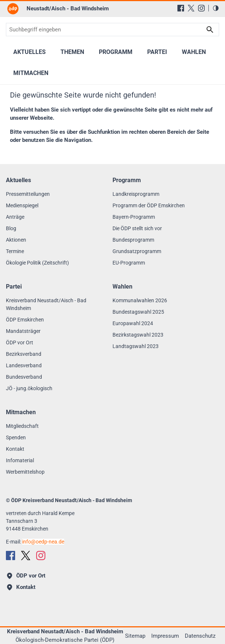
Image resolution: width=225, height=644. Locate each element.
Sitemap (135, 636)
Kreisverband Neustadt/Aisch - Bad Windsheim (46, 304)
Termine (15, 251)
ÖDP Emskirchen (25, 320)
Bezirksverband (24, 354)
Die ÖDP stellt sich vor (137, 228)
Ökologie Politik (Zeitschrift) (37, 263)
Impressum (165, 636)
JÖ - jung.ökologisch (29, 388)
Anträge (15, 217)
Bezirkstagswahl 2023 (138, 335)
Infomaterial (20, 460)
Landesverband (24, 365)
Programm (116, 52)
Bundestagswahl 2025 (138, 312)
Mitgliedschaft (22, 426)
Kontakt (15, 449)
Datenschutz (200, 636)
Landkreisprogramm (136, 194)
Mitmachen (31, 73)
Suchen (210, 30)
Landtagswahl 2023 (136, 346)
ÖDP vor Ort (20, 343)
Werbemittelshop (25, 472)
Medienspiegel (22, 205)
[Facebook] (181, 8)
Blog (11, 228)
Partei (157, 52)
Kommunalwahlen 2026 (140, 300)
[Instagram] (201, 8)
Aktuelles (30, 52)
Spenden (16, 437)
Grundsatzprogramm (137, 251)
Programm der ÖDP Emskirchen (149, 205)
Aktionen (16, 240)
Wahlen (194, 52)
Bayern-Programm (134, 217)
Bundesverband (24, 377)
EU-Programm (129, 263)
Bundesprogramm (133, 240)
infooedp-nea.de (43, 542)
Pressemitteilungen (28, 194)
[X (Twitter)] (191, 8)
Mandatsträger (23, 331)
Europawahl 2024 (133, 323)
